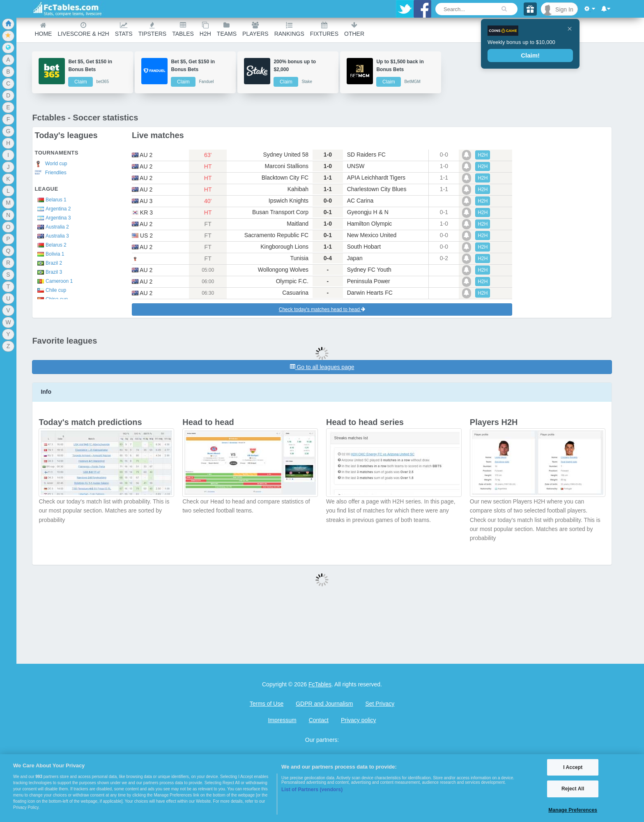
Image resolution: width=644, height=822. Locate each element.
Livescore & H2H (83, 29)
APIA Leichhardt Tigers (376, 178)
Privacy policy (359, 720)
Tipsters (152, 29)
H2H (205, 29)
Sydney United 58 (286, 155)
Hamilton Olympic (370, 224)
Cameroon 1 (54, 281)
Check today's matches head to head (322, 309)
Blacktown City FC (285, 178)
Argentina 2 (53, 209)
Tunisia (299, 258)
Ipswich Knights (289, 201)
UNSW (356, 166)
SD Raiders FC (366, 155)
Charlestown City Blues (377, 189)
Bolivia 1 (49, 254)
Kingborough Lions (284, 247)
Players (255, 29)
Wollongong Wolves (283, 270)
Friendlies (50, 173)
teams (227, 29)
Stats (124, 29)
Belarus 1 (50, 200)
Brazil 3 (48, 272)
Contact (319, 720)
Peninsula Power (369, 281)
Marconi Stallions (286, 166)
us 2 (142, 236)
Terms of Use (267, 704)
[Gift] (530, 9)
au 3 (142, 201)
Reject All (573, 789)
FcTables (320, 684)
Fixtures (324, 29)
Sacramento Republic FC (276, 235)
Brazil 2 (48, 263)
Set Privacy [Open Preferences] (380, 704)
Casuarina (295, 293)
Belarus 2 (50, 245)
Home (43, 29)
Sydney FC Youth (369, 270)
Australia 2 (52, 227)
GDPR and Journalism (324, 704)
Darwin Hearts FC (370, 293)
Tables (183, 29)
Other (354, 29)
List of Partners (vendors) (312, 790)
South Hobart (364, 247)
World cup (51, 164)
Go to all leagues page (322, 367)
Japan (355, 258)
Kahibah (298, 189)
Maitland (298, 224)
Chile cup (50, 290)
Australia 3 (52, 236)
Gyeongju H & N (368, 212)
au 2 (142, 155)
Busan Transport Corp (280, 212)
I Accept (573, 767)
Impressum (282, 720)
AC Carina (360, 201)
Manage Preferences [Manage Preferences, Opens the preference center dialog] (573, 810)
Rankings (289, 29)
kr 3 (142, 212)
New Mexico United (372, 235)
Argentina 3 (53, 218)
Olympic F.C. (292, 281)
